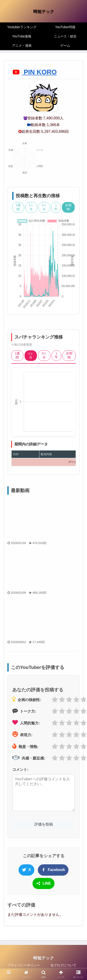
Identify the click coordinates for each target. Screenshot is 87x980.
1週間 (18, 207)
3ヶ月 (44, 207)
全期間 (68, 207)
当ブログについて (63, 965)
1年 (56, 207)
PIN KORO (35, 72)
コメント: (20, 770)
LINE (43, 883)
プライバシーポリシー (24, 965)
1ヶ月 (31, 207)
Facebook (53, 870)
